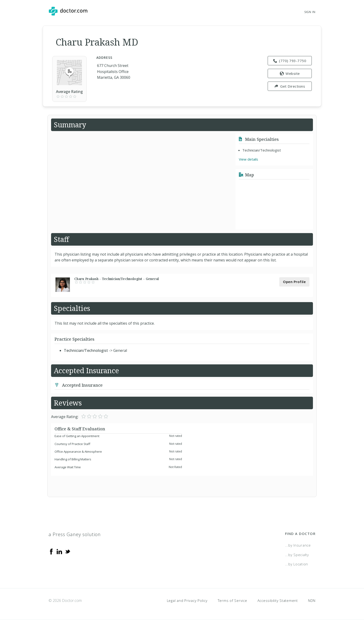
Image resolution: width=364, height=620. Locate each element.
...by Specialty (297, 555)
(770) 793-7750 (290, 61)
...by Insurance (298, 545)
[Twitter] (68, 551)
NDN (312, 600)
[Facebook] (51, 551)
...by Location (297, 564)
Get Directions (290, 86)
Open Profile (294, 282)
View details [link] (249, 159)
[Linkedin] (59, 551)
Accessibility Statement (278, 600)
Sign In (310, 12)
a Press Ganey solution (75, 534)
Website (290, 73)
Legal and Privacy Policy (187, 600)
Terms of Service (232, 600)
